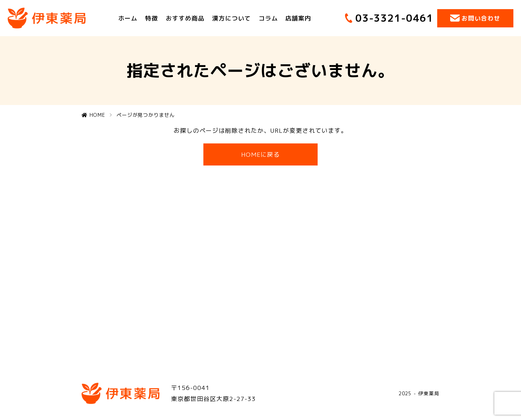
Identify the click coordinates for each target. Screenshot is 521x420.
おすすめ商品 (185, 18)
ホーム (128, 18)
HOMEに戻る (261, 154)
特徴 (152, 18)
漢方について (232, 18)
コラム (268, 18)
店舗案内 (299, 18)
